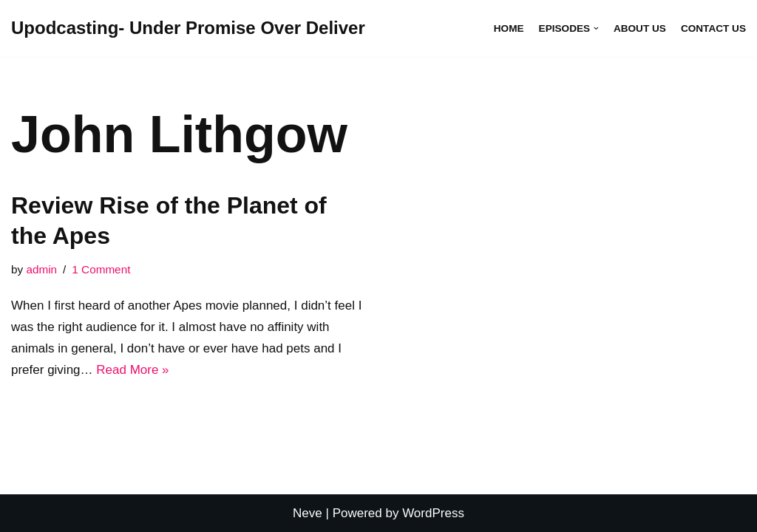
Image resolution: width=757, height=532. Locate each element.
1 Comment (101, 269)
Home (509, 28)
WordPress (433, 513)
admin (41, 269)
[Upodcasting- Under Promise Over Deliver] (188, 28)
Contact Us (713, 28)
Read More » (132, 370)
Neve (308, 513)
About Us (640, 28)
